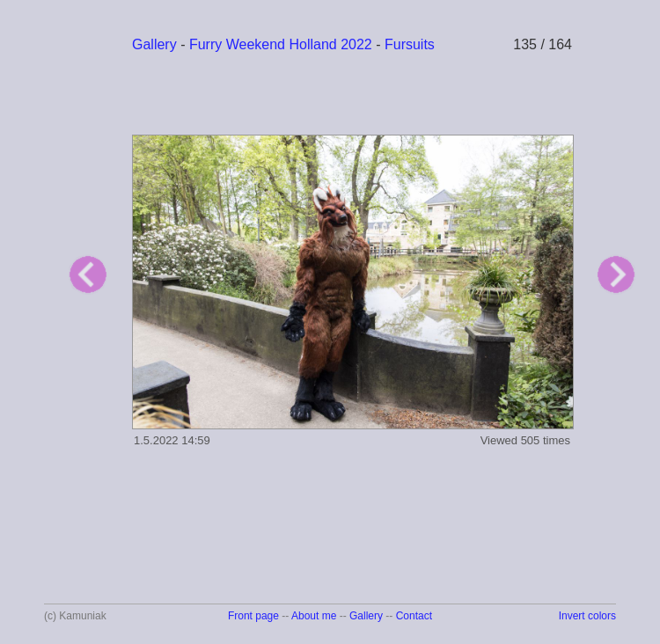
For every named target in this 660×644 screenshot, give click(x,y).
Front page (253, 616)
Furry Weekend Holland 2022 (281, 44)
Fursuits (410, 44)
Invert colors (587, 616)
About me (314, 616)
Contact (414, 616)
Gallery (154, 44)
